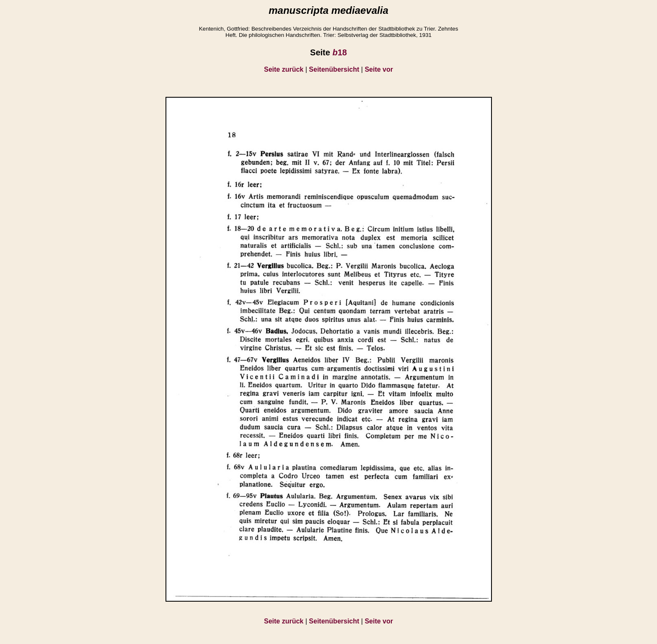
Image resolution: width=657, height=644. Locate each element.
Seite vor (379, 69)
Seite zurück (284, 69)
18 (339, 52)
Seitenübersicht (334, 69)
